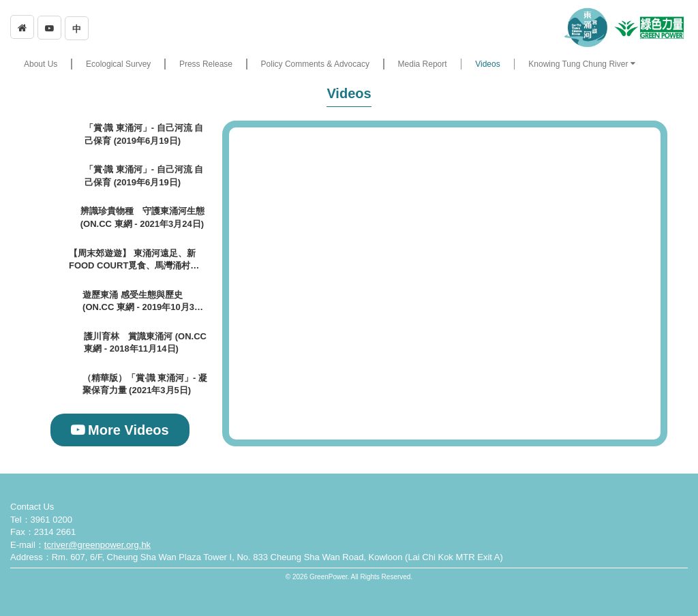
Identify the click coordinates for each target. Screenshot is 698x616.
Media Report (423, 64)
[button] (581, 64)
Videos (487, 64)
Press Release (206, 64)
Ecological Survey (118, 64)
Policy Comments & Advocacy (315, 64)
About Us (41, 64)
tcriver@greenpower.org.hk (97, 545)
